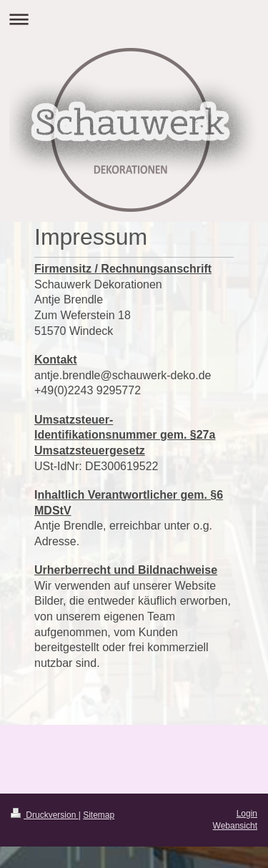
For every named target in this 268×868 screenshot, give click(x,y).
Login (247, 814)
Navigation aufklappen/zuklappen (134, 19)
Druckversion (45, 815)
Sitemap (99, 815)
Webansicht (235, 826)
